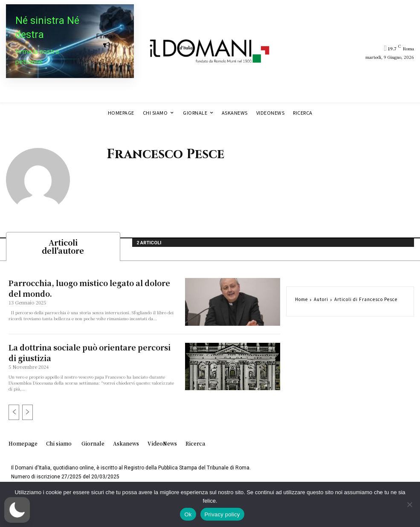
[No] (409, 504)
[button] (17, 510)
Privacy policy (222, 514)
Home (301, 301)
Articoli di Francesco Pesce (366, 301)
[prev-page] (14, 413)
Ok (188, 514)
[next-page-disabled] (28, 413)
